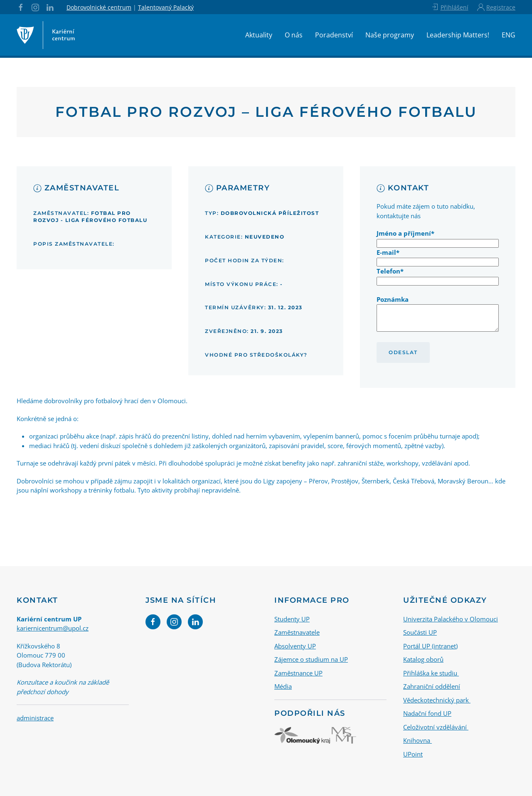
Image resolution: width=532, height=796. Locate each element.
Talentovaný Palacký (166, 7)
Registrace (496, 7)
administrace (35, 718)
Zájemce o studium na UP (311, 659)
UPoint (413, 754)
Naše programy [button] (390, 35)
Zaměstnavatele (297, 632)
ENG (509, 35)
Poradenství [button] (334, 35)
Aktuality (259, 35)
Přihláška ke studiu (431, 673)
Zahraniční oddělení (432, 686)
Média (283, 686)
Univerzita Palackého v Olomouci (451, 619)
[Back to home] (46, 35)
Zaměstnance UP (298, 673)
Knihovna (417, 740)
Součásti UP (420, 632)
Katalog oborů (423, 659)
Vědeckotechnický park (437, 700)
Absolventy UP (295, 646)
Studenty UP (292, 619)
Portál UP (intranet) (430, 646)
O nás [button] (294, 35)
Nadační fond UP (427, 713)
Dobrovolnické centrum (99, 7)
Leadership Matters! (458, 35)
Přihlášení (449, 7)
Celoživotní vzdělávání (436, 727)
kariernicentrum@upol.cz (53, 628)
